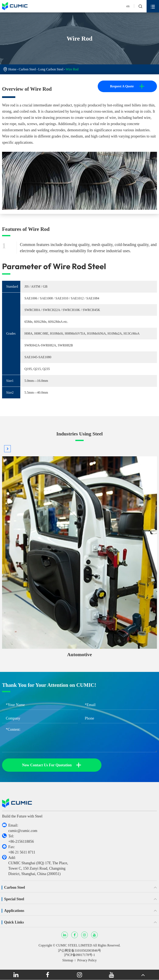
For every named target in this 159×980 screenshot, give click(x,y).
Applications (14, 911)
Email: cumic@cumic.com (23, 828)
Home (12, 69)
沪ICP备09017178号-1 (79, 955)
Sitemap (68, 960)
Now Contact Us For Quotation (52, 765)
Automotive (79, 655)
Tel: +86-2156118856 (21, 839)
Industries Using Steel (79, 434)
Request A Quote (127, 86)
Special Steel (14, 899)
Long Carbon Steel (51, 69)
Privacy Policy (87, 960)
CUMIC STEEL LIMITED (74, 945)
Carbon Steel (27, 69)
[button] (7, 449)
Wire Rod (72, 69)
